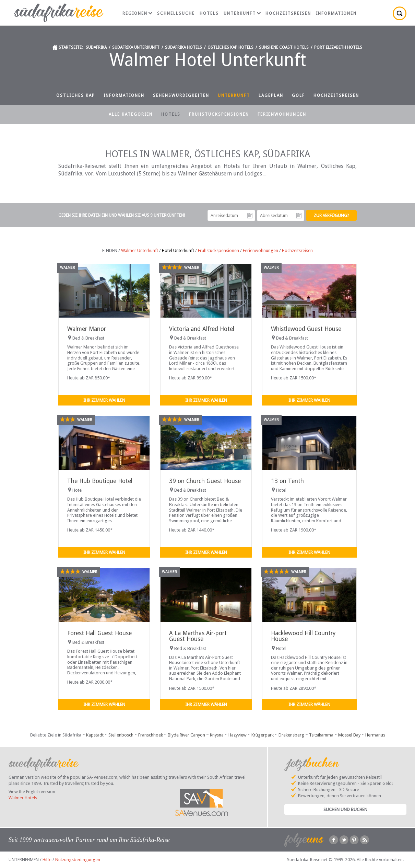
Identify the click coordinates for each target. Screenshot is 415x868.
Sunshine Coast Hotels (284, 47)
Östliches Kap (76, 95)
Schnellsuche (176, 13)
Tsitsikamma (321, 735)
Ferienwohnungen (282, 114)
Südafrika (96, 47)
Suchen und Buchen (345, 809)
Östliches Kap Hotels (230, 47)
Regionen (137, 13)
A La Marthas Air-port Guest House (198, 636)
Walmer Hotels (23, 798)
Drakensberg (291, 735)
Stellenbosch (121, 735)
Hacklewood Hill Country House (303, 636)
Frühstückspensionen (219, 114)
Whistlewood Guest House (306, 329)
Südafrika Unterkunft (136, 47)
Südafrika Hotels (183, 47)
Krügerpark (263, 735)
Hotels (209, 13)
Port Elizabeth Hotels (338, 47)
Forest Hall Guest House (99, 633)
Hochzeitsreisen (288, 13)
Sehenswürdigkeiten (181, 95)
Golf (298, 95)
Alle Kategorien (131, 114)
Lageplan (271, 95)
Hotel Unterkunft (178, 250)
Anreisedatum (250, 216)
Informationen (336, 13)
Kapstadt (95, 735)
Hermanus (375, 735)
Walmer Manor (87, 329)
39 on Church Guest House (205, 481)
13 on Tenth (287, 481)
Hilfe (47, 860)
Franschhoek (151, 735)
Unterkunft (242, 13)
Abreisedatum (299, 216)
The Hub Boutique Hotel (100, 481)
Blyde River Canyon (186, 735)
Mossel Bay (349, 735)
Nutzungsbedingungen (78, 860)
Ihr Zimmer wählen (104, 400)
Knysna (217, 735)
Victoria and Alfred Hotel (202, 329)
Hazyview (238, 735)
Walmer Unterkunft (140, 250)
